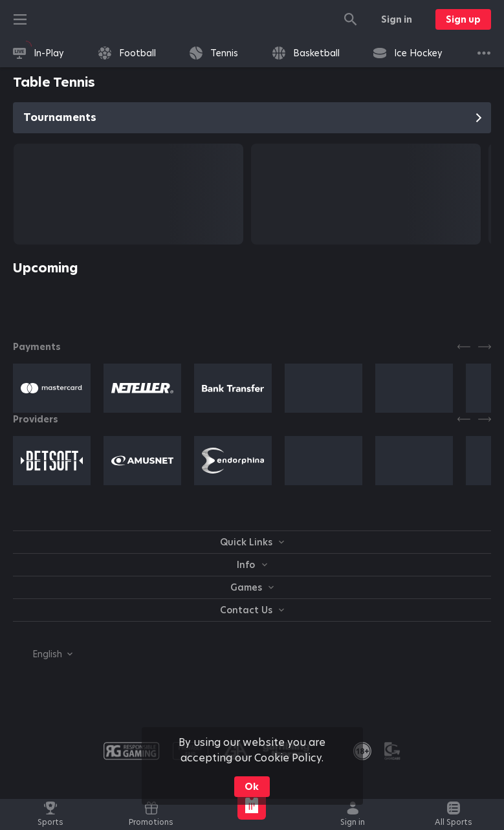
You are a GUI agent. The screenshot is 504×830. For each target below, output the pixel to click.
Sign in (397, 19)
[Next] (485, 347)
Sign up (463, 19)
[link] (38, 53)
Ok (252, 787)
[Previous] (464, 347)
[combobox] (43, 654)
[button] (52, 388)
